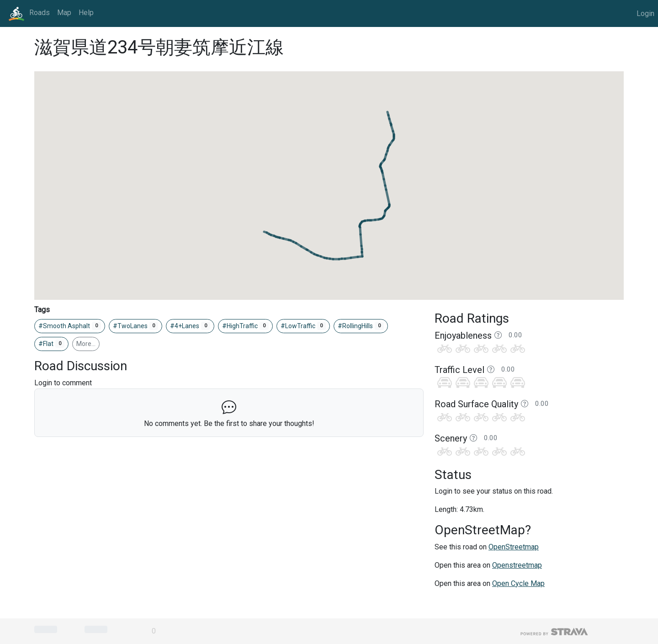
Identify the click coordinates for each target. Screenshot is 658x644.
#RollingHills (361, 326)
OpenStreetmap (514, 547)
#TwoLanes (136, 326)
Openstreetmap (517, 565)
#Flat (51, 344)
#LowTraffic (303, 326)
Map (64, 13)
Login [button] (645, 13)
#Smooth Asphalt (70, 326)
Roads (40, 13)
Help (86, 13)
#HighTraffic (245, 326)
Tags (42, 310)
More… (86, 344)
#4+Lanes (190, 326)
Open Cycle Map (518, 583)
